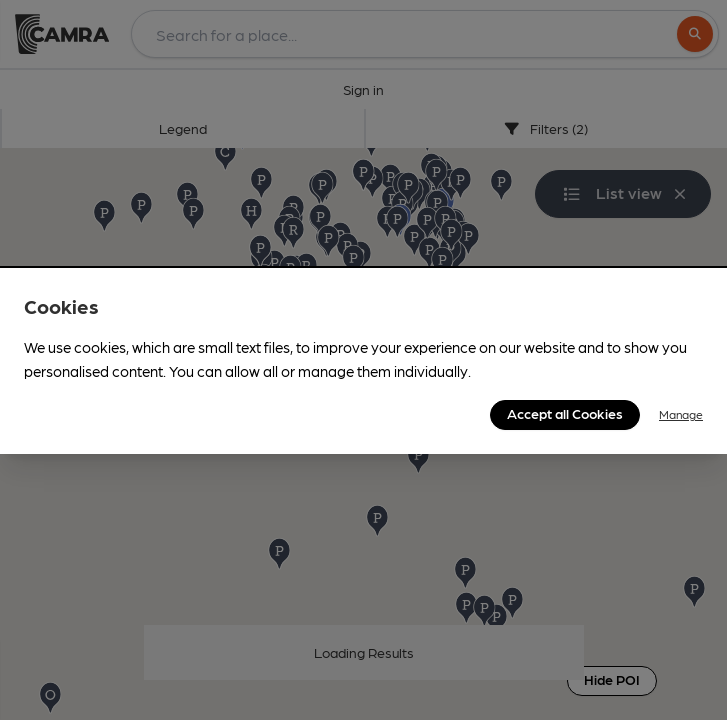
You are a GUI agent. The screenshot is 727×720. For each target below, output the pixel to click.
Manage (681, 414)
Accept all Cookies (565, 413)
